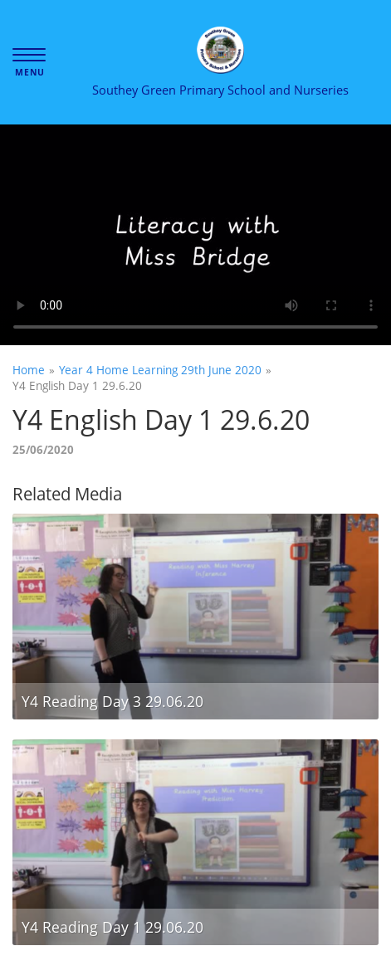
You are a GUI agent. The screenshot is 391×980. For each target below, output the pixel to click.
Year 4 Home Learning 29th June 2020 (160, 370)
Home (29, 370)
